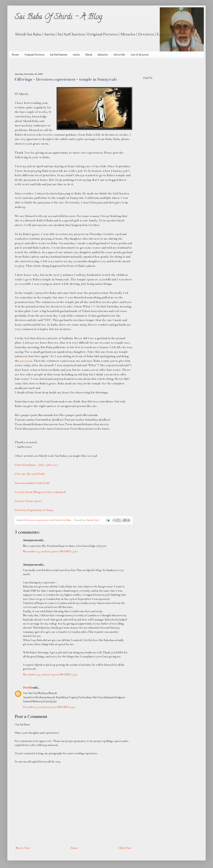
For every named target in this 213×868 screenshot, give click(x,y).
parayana (26, 361)
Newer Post (23, 848)
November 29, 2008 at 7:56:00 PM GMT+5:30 (50, 675)
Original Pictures (35, 54)
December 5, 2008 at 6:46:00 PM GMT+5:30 (49, 707)
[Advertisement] (58, 65)
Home (15, 54)
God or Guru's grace (28, 501)
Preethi (27, 688)
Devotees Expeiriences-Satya (34, 510)
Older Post (125, 848)
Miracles (103, 54)
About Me (119, 54)
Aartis (76, 54)
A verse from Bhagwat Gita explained (40, 492)
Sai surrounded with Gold (32, 483)
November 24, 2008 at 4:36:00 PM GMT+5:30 (50, 551)
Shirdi (89, 54)
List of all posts (140, 54)
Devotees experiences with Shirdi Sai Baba (48, 520)
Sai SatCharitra (59, 54)
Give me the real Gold (29, 474)
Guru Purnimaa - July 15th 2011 (36, 465)
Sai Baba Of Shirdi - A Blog (58, 17)
